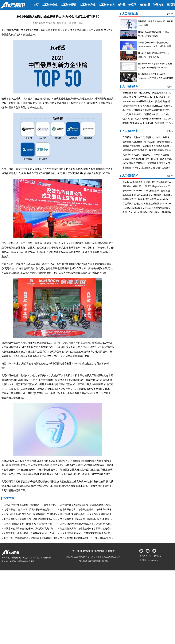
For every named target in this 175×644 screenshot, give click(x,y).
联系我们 (88, 551)
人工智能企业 (50, 5)
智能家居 (145, 5)
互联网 (171, 5)
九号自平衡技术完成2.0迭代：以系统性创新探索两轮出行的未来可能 (94, 505)
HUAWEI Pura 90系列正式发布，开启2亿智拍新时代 (148, 101)
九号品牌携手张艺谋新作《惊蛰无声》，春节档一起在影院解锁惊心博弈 (39, 505)
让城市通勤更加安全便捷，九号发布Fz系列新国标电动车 (88, 514)
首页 (36, 5)
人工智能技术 (106, 5)
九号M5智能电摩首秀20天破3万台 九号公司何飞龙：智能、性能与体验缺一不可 (100, 524)
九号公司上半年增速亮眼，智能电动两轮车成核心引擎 (31, 538)
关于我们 (77, 551)
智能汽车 (158, 5)
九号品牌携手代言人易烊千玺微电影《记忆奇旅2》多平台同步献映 (93, 519)
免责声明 (99, 551)
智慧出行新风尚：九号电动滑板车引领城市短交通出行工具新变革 (92, 528)
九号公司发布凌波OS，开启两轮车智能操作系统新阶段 (87, 533)
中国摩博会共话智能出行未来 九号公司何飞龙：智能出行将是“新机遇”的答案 (42, 528)
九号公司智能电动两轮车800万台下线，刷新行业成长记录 (89, 538)
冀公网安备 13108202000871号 (106, 557)
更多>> (170, 14)
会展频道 (110, 551)
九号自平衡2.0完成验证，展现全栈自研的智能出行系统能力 (33, 509)
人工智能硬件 (69, 5)
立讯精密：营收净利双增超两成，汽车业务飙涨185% (149, 137)
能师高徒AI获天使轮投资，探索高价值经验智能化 (147, 150)
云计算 (121, 5)
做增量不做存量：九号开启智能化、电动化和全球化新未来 (89, 509)
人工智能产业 (87, 5)
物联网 (132, 5)
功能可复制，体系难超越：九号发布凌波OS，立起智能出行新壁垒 (37, 533)
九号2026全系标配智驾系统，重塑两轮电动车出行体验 (31, 514)
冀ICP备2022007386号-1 (78, 557)
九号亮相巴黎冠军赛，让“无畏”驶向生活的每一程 (28, 524)
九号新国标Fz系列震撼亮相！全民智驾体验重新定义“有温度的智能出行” (39, 519)
